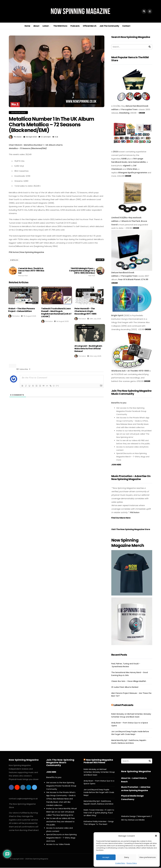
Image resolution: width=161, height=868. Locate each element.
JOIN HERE (116, 465)
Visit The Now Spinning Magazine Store (131, 529)
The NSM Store (60, 26)
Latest (46, 26)
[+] (57, 386)
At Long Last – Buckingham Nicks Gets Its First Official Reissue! (88, 349)
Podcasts (75, 26)
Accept (106, 857)
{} (54, 386)
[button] (156, 836)
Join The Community (109, 26)
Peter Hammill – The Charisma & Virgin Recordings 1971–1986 (85, 311)
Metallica (15, 260)
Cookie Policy (120, 863)
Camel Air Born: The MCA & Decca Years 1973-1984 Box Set (33, 272)
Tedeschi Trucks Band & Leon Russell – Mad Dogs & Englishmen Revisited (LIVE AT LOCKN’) (56, 312)
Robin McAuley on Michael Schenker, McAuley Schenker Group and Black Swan (99, 772)
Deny (127, 857)
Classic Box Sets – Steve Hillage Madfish (129, 681)
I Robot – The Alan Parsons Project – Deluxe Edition (22, 310)
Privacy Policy (132, 863)
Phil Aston (18, 137)
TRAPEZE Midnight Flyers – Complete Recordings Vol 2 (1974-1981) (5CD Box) (81, 272)
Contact (126, 26)
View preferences (147, 857)
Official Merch (90, 26)
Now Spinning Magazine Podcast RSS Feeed (98, 761)
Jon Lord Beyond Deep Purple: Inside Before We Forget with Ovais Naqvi (99, 792)
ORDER (142, 113)
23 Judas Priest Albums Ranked (125, 687)
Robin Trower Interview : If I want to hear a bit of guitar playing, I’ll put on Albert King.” (99, 813)
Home (27, 26)
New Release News (18, 113)
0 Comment (46, 137)
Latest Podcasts (123, 705)
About (36, 26)
